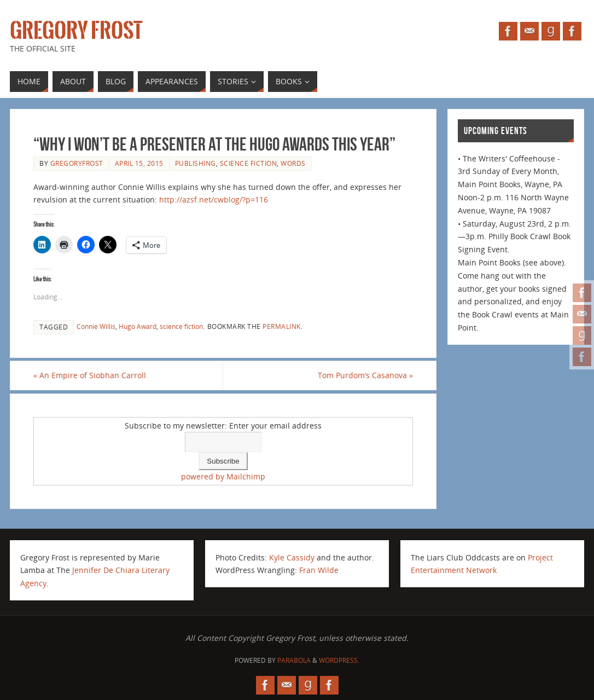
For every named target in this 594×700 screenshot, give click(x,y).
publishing (196, 163)
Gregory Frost (76, 31)
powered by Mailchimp (223, 476)
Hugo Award (138, 326)
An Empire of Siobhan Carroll (90, 375)
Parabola (294, 660)
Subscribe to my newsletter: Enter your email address (223, 426)
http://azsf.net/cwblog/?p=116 (214, 199)
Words (293, 163)
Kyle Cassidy (292, 557)
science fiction (249, 163)
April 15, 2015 (139, 163)
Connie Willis (96, 326)
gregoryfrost (77, 163)
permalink (282, 326)
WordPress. (339, 660)
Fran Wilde (319, 570)
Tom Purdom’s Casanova (365, 375)
